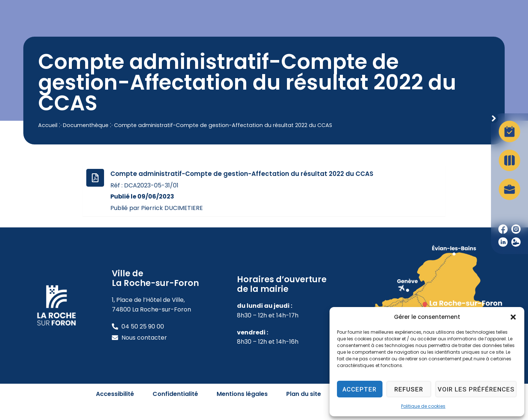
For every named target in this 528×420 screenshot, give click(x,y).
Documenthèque (86, 140)
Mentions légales (242, 409)
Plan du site (304, 409)
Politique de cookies (423, 406)
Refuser (412, 389)
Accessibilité (115, 409)
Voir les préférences (478, 389)
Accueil (48, 140)
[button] (513, 317)
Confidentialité (175, 409)
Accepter (361, 389)
